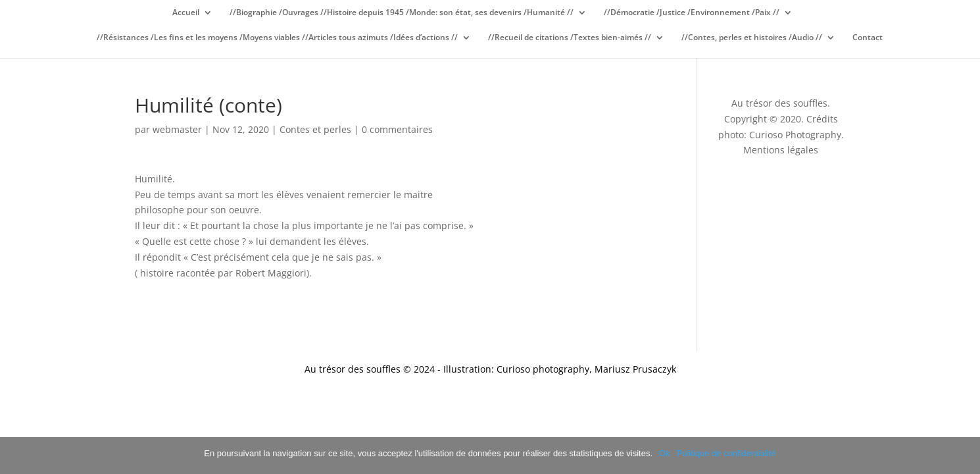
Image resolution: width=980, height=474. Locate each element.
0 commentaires (397, 129)
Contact (868, 38)
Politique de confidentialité (726, 453)
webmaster (177, 129)
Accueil (186, 13)
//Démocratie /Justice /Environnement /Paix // (692, 13)
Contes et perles (315, 129)
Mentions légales (781, 150)
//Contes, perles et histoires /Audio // (752, 38)
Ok (665, 453)
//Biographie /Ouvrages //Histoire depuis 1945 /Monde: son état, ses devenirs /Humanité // (402, 13)
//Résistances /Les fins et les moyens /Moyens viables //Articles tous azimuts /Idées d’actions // (277, 38)
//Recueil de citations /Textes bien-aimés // (570, 38)
